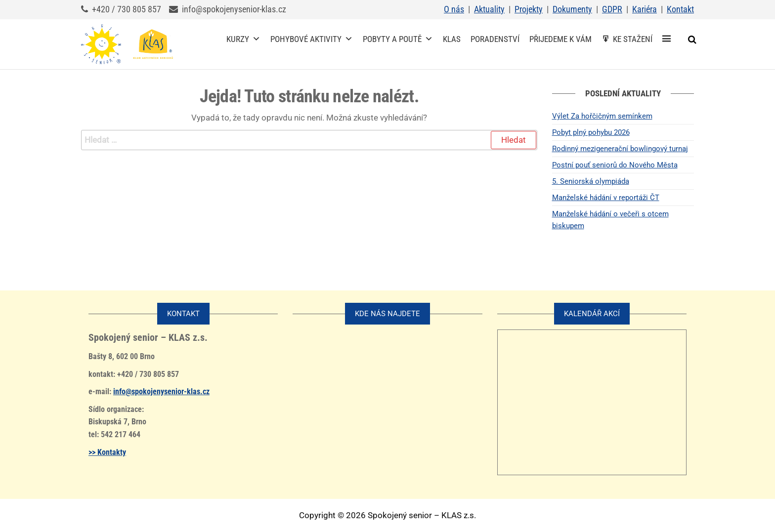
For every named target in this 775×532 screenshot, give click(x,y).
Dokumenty (572, 9)
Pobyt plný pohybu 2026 (591, 132)
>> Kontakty (107, 452)
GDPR (612, 9)
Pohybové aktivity (312, 39)
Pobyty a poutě (398, 39)
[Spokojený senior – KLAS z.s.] (667, 39)
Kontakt (680, 9)
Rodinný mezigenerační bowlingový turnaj (620, 149)
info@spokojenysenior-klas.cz (161, 391)
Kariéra (645, 9)
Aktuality (489, 9)
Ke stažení (633, 39)
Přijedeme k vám (560, 39)
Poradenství (495, 39)
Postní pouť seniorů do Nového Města (615, 165)
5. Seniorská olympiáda (591, 181)
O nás (454, 9)
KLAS (452, 39)
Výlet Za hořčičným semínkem (602, 116)
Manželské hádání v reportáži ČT (606, 198)
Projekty (529, 9)
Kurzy (243, 39)
